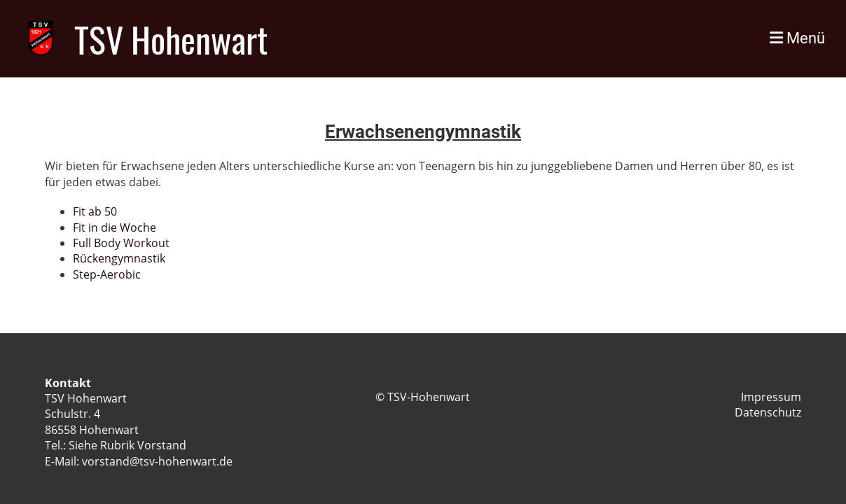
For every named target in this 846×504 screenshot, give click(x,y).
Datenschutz (768, 412)
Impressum (771, 397)
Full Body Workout (121, 243)
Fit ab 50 (95, 211)
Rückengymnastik (119, 258)
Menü (797, 38)
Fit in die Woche (115, 227)
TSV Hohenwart (171, 38)
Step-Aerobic (107, 274)
